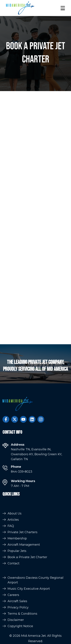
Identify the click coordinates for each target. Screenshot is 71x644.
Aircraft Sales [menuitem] (17, 630)
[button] (63, 8)
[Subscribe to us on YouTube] (23, 419)
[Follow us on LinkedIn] (32, 419)
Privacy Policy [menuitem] (18, 636)
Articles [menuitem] (13, 550)
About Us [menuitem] (15, 543)
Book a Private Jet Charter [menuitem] (27, 587)
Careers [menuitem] (13, 624)
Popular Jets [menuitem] (17, 581)
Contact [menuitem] (14, 593)
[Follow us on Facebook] (6, 419)
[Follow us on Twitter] (15, 419)
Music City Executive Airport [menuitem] (29, 618)
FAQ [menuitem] (11, 556)
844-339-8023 (22, 477)
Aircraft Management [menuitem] (24, 575)
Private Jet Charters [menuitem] (22, 562)
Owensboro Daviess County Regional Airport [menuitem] (35, 609)
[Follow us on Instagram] (41, 419)
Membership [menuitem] (17, 568)
